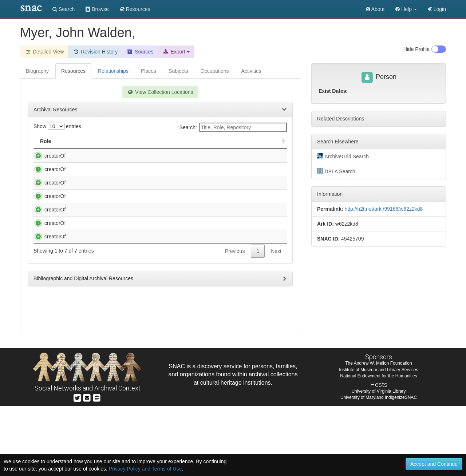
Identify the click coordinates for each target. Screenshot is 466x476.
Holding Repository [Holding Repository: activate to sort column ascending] (224, 141)
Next (276, 353)
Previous (235, 353)
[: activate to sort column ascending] (280, 141)
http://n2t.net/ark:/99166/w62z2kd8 (384, 209)
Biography (37, 71)
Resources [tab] (73, 71)
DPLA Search (336, 171)
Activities (251, 71)
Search (64, 9)
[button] (406, 9)
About (375, 9)
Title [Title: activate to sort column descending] (74, 141)
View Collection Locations (160, 92)
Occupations (215, 71)
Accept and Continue (434, 464)
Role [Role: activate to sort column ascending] (46, 141)
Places (149, 71)
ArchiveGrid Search (343, 156)
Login (437, 9)
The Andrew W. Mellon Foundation (378, 433)
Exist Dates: (333, 91)
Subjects (178, 71)
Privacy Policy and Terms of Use (145, 469)
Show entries (57, 126)
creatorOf (48, 156)
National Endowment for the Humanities (378, 446)
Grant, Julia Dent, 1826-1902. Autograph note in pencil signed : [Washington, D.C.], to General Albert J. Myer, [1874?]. (127, 191)
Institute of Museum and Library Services (378, 440)
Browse (97, 9)
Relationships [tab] (113, 71)
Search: (233, 127)
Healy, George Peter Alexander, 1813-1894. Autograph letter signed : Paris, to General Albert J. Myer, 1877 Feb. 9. (127, 303)
